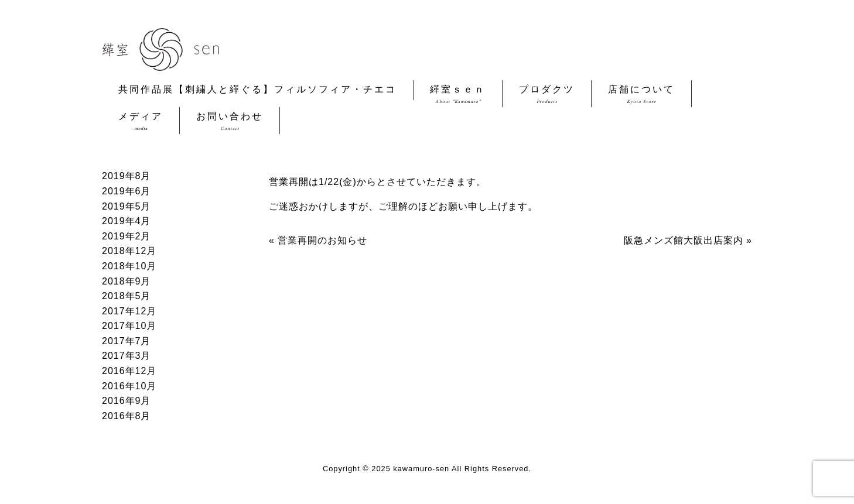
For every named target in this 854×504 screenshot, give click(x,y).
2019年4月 (127, 221)
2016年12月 (129, 371)
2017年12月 (129, 311)
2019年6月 (127, 191)
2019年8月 (127, 176)
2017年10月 (129, 326)
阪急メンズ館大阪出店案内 (684, 240)
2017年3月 (127, 356)
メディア (141, 121)
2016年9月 (127, 401)
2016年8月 (127, 416)
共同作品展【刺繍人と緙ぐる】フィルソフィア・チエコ (257, 91)
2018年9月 (127, 281)
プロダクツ (547, 95)
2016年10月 (129, 386)
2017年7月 (127, 341)
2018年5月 (127, 296)
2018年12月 (129, 251)
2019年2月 (127, 236)
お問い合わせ (230, 121)
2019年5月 (127, 206)
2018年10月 (129, 266)
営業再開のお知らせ (322, 240)
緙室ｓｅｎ (458, 95)
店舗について (641, 95)
